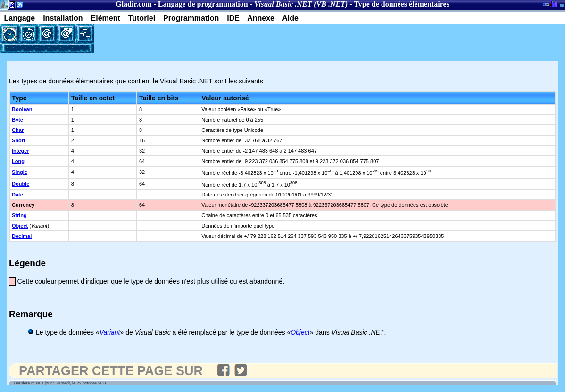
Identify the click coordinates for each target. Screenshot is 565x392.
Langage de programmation (203, 4)
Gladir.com (133, 4)
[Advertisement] (205, 39)
